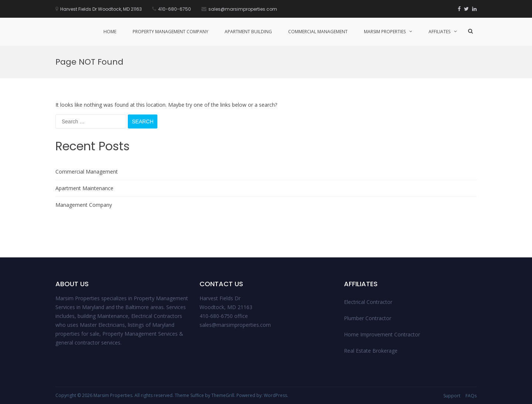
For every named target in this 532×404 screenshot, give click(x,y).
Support (452, 396)
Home (110, 32)
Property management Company (170, 32)
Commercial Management (318, 32)
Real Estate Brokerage (371, 351)
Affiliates (439, 32)
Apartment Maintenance (84, 188)
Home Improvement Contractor (382, 334)
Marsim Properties (385, 32)
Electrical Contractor (368, 302)
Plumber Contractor (368, 318)
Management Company (84, 205)
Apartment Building (248, 32)
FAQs (471, 396)
